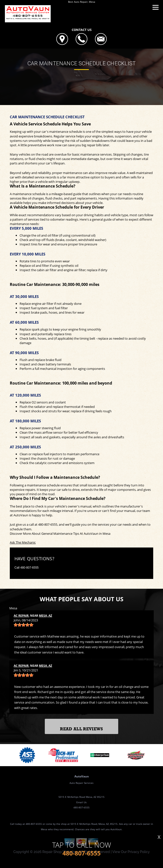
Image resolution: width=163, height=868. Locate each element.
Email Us (81, 802)
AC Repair (21, 616)
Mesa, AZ (46, 616)
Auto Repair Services (81, 783)
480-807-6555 (48, 524)
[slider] (23, 625)
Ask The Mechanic (23, 542)
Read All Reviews (81, 729)
